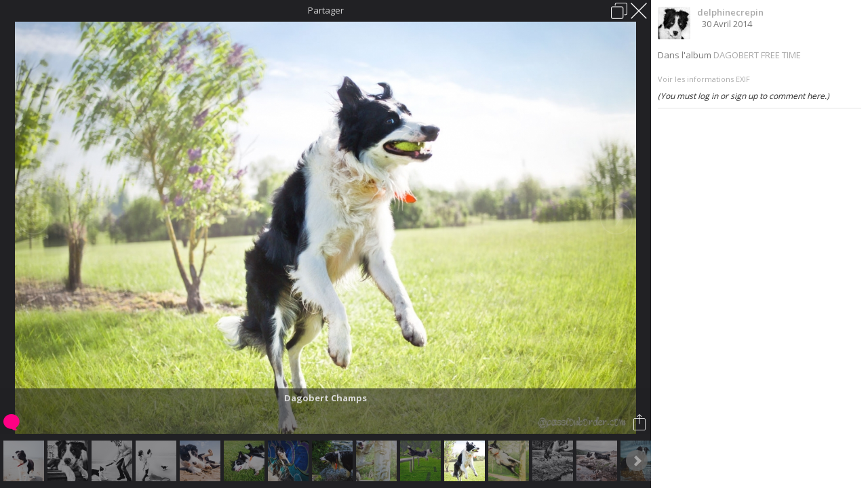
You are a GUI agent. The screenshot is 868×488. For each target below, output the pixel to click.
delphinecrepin (730, 12)
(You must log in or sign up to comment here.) (744, 96)
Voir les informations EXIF (704, 79)
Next (637, 461)
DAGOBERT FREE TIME (757, 55)
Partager (326, 10)
